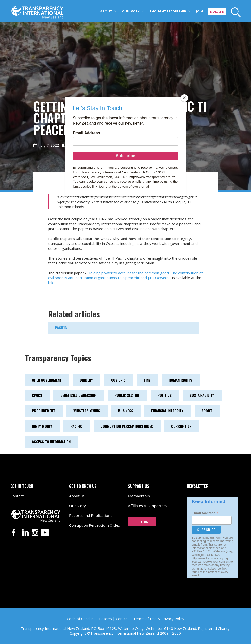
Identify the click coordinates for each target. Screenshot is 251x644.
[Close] (184, 98)
